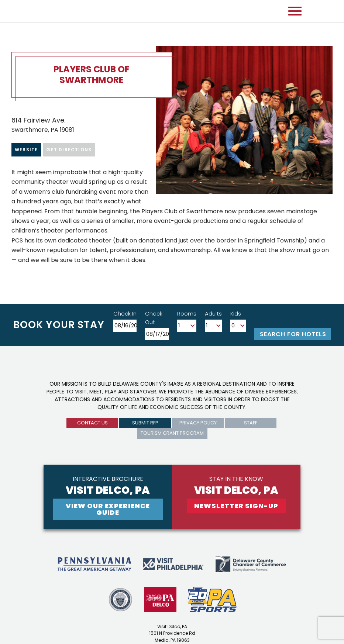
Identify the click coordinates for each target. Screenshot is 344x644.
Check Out (154, 318)
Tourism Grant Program (172, 433)
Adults (213, 314)
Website (26, 150)
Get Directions (69, 150)
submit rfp (145, 423)
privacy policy (198, 423)
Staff (251, 423)
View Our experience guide (108, 509)
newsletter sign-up (236, 506)
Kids (236, 314)
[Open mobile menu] (295, 11)
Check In (125, 314)
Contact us (92, 423)
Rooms (187, 314)
